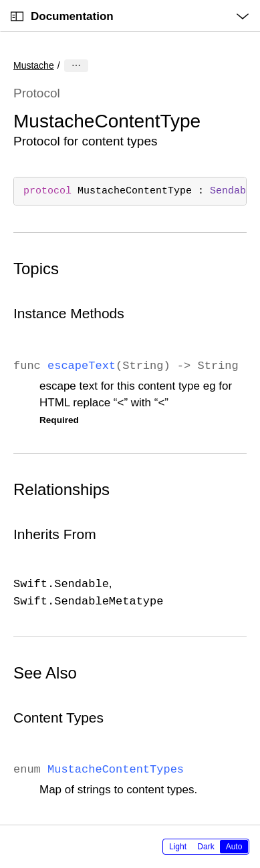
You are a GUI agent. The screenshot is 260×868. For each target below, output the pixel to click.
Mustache (34, 65)
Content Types (58, 718)
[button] (0, 0)
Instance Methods (69, 313)
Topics (36, 269)
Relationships (61, 489)
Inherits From (55, 534)
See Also (45, 673)
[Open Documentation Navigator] (17, 16)
